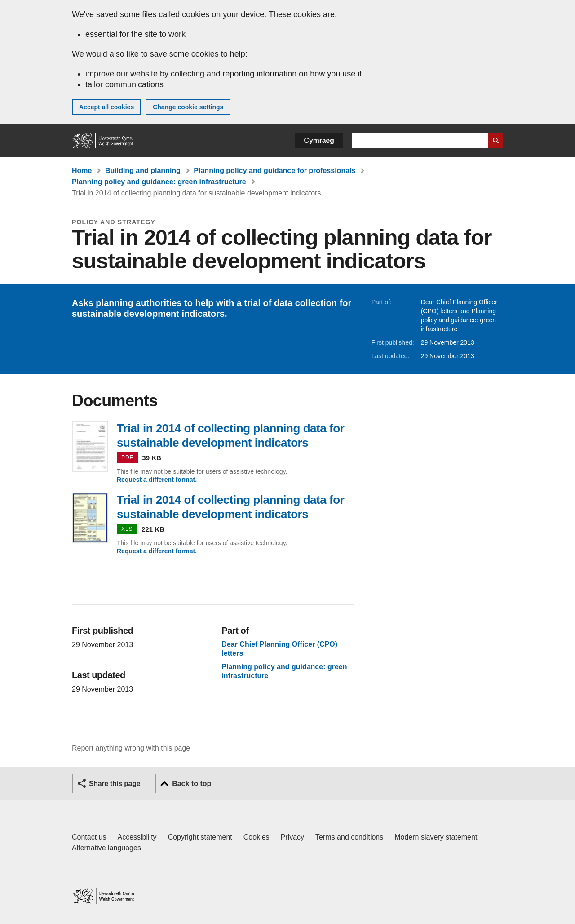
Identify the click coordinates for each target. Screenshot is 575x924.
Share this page (115, 784)
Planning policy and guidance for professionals (274, 171)
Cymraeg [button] (319, 140)
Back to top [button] (192, 784)
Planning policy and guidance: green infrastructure (159, 182)
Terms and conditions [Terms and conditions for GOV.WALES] (349, 837)
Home (82, 171)
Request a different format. (157, 480)
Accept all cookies (106, 107)
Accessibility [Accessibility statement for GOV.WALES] (137, 837)
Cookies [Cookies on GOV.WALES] (257, 837)
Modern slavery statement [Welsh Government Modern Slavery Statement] (436, 837)
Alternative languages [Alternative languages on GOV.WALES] (106, 848)
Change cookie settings (188, 107)
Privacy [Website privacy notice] (292, 837)
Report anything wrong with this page (131, 748)
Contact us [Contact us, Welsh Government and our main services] (89, 837)
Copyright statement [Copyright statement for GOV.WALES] (200, 837)
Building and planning (143, 171)
